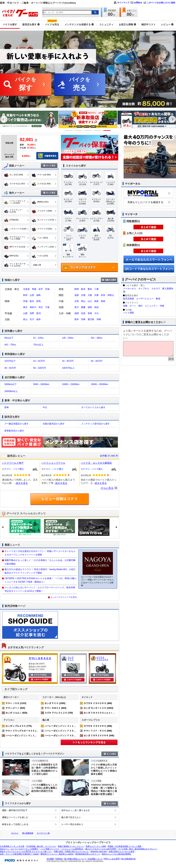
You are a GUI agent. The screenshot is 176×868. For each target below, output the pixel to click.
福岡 (77, 313)
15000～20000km (99, 384)
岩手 (41, 289)
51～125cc (38, 338)
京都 (83, 295)
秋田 (25, 295)
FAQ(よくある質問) (112, 859)
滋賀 (77, 295)
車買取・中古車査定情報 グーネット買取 (125, 846)
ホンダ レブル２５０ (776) (19, 726)
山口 (90, 301)
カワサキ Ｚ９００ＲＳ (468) (98, 703)
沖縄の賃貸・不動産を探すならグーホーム (71, 851)
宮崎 (83, 319)
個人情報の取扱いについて (75, 859)
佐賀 (83, 313)
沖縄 (99, 319)
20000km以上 (11, 391)
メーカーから (130, 289)
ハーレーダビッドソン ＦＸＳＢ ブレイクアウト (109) (72, 731)
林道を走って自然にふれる (15, 824)
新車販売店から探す (14, 431)
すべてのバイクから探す (93, 407)
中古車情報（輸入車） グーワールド (41, 846)
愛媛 (83, 307)
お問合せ (138, 3)
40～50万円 (10, 368)
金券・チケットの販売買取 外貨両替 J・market (19, 854)
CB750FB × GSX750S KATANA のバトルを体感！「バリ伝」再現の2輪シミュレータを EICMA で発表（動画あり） (41, 580)
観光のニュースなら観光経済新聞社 (117, 854)
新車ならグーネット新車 (96, 846)
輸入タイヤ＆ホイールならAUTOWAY (101, 849)
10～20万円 (39, 361)
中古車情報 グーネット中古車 (12, 846)
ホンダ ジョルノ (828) (16, 713)
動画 (158, 299)
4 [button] (98, 131)
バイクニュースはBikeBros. (72, 849)
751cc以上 (38, 345)
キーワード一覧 (43, 833)
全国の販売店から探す (54, 424)
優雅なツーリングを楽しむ (15, 817)
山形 (32, 295)
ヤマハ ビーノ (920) (15, 708)
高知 (96, 307)
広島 (77, 301)
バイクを (26, 85)
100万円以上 (68, 368)
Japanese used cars (99, 851)
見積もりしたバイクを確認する (145, 202)
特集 (162, 306)
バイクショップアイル (53, 463)
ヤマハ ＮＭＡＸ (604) (55, 708)
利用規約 (59, 859)
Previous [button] (4, 119)
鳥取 (96, 301)
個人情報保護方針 (129, 859)
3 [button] (88, 131)
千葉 (47, 307)
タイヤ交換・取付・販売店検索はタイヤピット (137, 849)
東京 (25, 307)
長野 (32, 313)
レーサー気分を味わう (72, 824)
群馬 (38, 301)
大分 (96, 313)
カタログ (156, 289)
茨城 (25, 301)
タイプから (144, 289)
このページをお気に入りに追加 (161, 3)
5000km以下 (11, 384)
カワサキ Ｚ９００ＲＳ (102, 658)
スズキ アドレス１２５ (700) (59, 713)
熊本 (77, 319)
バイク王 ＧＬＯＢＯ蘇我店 (96, 463)
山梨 (25, 313)
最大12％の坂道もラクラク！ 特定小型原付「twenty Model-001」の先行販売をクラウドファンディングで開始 (40, 571)
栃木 (32, 301)
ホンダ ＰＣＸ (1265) (55, 703)
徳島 (90, 307)
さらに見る (107, 488)
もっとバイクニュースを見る (64, 597)
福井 (38, 319)
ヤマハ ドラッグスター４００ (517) (23, 731)
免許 (140, 306)
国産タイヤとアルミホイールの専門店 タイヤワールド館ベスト (26, 851)
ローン (133, 306)
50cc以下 (9, 338)
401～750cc (10, 345)
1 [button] (69, 131)
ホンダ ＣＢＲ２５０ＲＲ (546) (99, 736)
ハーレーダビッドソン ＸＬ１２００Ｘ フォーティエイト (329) (37, 736)
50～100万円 (40, 368)
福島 (38, 295)
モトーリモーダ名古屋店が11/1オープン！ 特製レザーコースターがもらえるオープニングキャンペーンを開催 (40, 553)
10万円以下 (10, 361)
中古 (45, 407)
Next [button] (172, 119)
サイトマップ (123, 3)
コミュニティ (151, 306)
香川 (77, 307)
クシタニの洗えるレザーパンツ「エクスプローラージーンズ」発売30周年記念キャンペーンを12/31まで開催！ (40, 589)
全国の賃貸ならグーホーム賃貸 (121, 851)
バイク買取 (129, 313)
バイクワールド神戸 (13, 463)
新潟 (38, 313)
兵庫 (96, 295)
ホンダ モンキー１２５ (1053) (98, 708)
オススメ (15, 833)
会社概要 (50, 859)
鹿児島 (91, 319)
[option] (88, 127)
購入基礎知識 (28, 833)
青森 (34, 289)
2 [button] (79, 131)
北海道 (26, 289)
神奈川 (33, 307)
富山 (25, 319)
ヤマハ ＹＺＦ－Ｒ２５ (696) (98, 731)
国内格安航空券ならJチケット (88, 854)
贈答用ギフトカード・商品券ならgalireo (57, 854)
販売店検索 (129, 299)
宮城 (47, 289)
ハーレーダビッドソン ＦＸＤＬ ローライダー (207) (71, 736)
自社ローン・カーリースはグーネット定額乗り (19, 849)
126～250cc (68, 338)
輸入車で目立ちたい (71, 817)
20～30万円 (68, 361)
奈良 (103, 295)
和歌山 (111, 295)
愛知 (90, 289)
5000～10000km (41, 384)
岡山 (83, 301)
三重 (96, 289)
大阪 (90, 295)
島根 (103, 301)
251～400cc (97, 338)
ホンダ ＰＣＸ (71, 658)
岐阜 (83, 289)
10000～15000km (71, 384)
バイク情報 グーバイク (50, 849)
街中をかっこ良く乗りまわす (76, 810)
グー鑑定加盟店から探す (16, 424)
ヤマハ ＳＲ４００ (40, 658)
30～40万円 (97, 361)
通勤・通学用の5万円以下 (15, 810)
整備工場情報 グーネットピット (71, 846)
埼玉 (41, 307)
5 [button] (107, 131)
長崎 (90, 313)
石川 (32, 319)
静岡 (77, 289)
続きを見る (22, 483)
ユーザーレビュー (145, 299)
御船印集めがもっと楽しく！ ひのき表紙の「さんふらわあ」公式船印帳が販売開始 (40, 562)
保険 (125, 306)
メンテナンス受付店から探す (96, 424)
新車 (7, 407)
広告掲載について (95, 859)
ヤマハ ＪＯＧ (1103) (16, 703)
